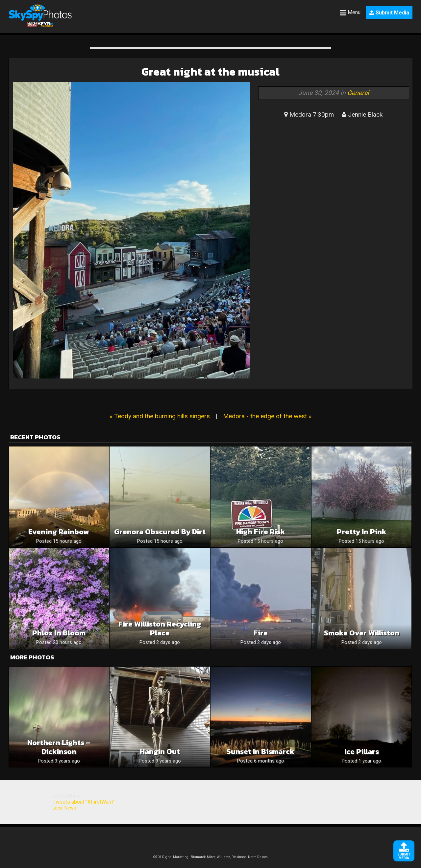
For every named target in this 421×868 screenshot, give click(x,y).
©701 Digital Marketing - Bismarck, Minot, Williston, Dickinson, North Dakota (210, 857)
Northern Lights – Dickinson (59, 747)
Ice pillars (362, 752)
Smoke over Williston (362, 633)
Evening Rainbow (59, 532)
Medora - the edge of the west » (267, 416)
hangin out (160, 752)
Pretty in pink (362, 532)
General (358, 93)
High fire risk (261, 532)
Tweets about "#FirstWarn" (83, 802)
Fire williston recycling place (160, 628)
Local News (64, 808)
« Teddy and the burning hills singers (160, 416)
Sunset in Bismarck (260, 752)
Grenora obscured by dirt (160, 532)
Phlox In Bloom (59, 633)
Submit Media (389, 13)
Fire (261, 633)
